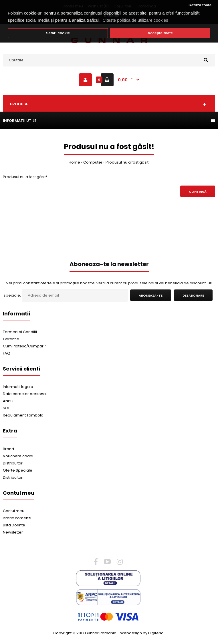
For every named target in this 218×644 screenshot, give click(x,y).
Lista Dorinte (14, 525)
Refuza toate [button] (200, 5)
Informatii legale (18, 387)
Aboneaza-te (151, 295)
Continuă (198, 192)
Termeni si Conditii (20, 332)
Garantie (11, 339)
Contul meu (14, 511)
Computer (93, 162)
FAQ (7, 353)
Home (74, 162)
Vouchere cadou (19, 456)
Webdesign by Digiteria (142, 633)
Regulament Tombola (23, 415)
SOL (6, 408)
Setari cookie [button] (58, 33)
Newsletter (13, 532)
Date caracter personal (25, 394)
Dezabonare (193, 295)
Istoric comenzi (17, 518)
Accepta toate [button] (160, 33)
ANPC (8, 401)
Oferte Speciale (18, 470)
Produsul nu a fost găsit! (128, 162)
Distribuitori (13, 463)
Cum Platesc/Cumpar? (24, 346)
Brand (8, 449)
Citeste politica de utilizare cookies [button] (135, 20)
